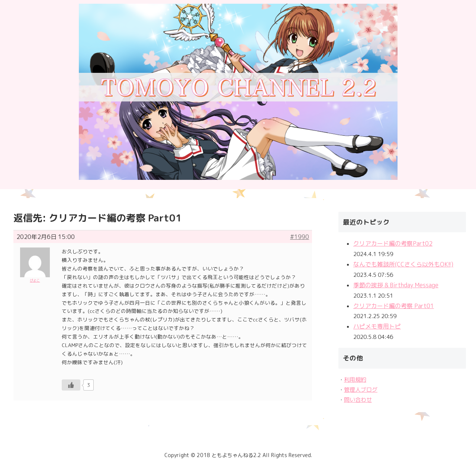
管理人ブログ (361, 390)
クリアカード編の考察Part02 (393, 243)
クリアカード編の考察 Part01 (394, 306)
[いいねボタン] (71, 385)
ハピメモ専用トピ (377, 326)
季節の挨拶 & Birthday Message (396, 285)
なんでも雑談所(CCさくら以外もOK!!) (403, 264)
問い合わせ (358, 400)
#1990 (300, 237)
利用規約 (355, 380)
